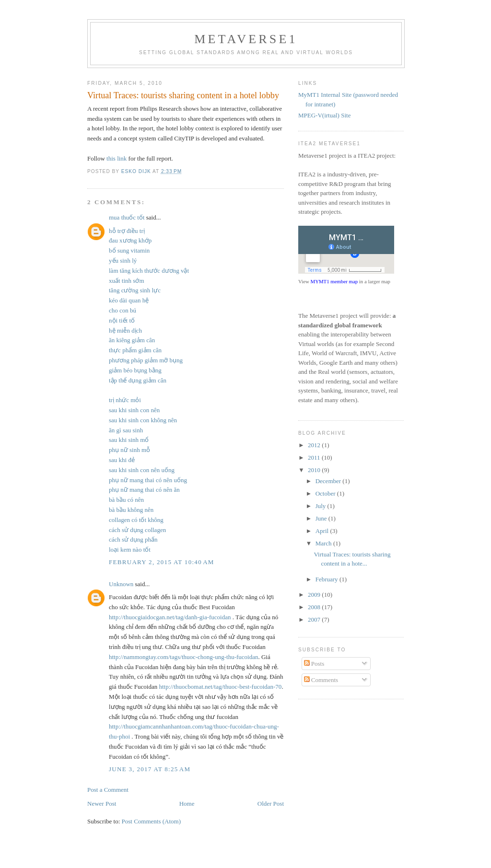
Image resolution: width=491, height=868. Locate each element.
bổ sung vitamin (129, 250)
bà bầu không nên (131, 510)
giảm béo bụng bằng (135, 370)
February (327, 579)
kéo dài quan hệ (129, 300)
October (326, 493)
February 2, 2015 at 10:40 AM (162, 562)
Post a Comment (108, 790)
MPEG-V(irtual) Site (324, 115)
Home (187, 804)
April (323, 531)
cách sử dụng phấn (133, 539)
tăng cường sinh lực (135, 290)
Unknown (121, 584)
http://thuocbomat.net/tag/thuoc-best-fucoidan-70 (220, 687)
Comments (321, 680)
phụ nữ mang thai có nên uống (148, 480)
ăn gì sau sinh (126, 430)
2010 (315, 470)
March (324, 543)
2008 (315, 607)
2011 (315, 457)
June (322, 518)
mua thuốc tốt (127, 217)
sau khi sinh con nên (134, 410)
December (329, 481)
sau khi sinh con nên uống (142, 470)
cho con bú (123, 310)
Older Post (271, 804)
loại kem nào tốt (130, 550)
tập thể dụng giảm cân (138, 380)
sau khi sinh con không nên (143, 420)
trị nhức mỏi (125, 400)
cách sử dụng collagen (137, 530)
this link (117, 158)
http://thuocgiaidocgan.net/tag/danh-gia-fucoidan (170, 617)
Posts (314, 664)
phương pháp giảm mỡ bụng (146, 360)
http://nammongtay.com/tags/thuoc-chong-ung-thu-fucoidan (183, 657)
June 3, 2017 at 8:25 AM (150, 769)
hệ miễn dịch (125, 330)
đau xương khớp (130, 240)
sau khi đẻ (122, 460)
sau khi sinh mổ (129, 440)
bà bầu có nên (126, 500)
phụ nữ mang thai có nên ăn (144, 490)
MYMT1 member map (334, 281)
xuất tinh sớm (127, 281)
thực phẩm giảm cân (135, 350)
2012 (315, 445)
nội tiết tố (122, 320)
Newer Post (102, 804)
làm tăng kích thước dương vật (149, 271)
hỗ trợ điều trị (127, 231)
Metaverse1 (246, 39)
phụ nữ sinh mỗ (129, 450)
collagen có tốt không (136, 520)
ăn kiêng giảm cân (132, 340)
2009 (315, 595)
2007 (315, 619)
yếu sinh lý (123, 260)
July (321, 506)
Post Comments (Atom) (152, 821)
